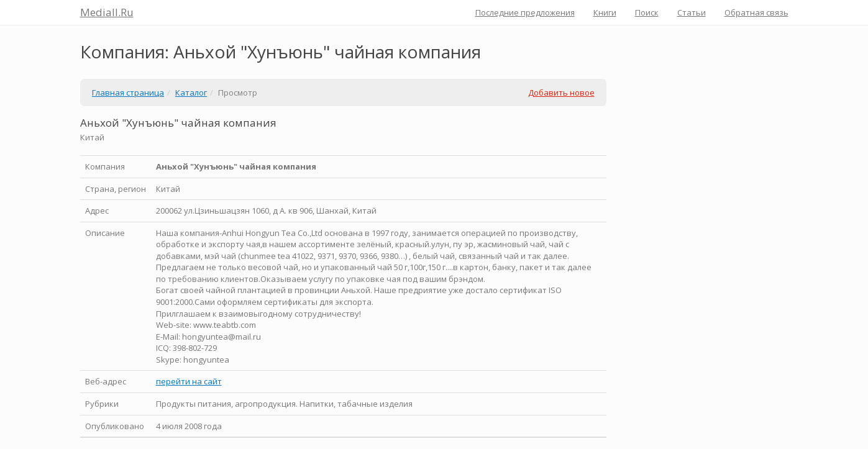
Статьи (692, 12)
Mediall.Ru (107, 12)
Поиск (647, 12)
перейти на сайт (189, 381)
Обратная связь (756, 12)
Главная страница (128, 93)
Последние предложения (525, 12)
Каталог (191, 93)
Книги (605, 12)
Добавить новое (561, 93)
